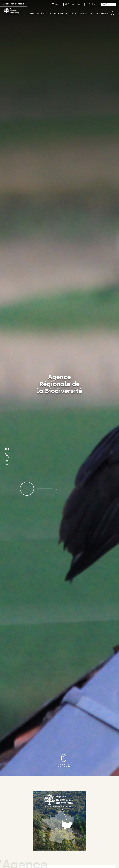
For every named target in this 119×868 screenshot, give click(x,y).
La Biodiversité (44, 13)
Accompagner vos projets (65, 13)
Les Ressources (85, 13)
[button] (113, 13)
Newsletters (108, 4)
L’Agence (30, 13)
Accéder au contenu (13, 4)
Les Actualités (101, 13)
